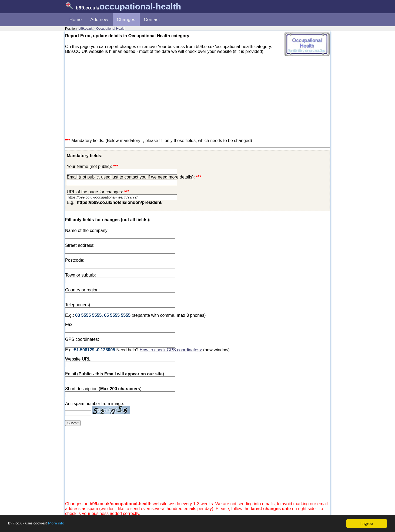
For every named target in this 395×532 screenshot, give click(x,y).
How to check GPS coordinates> (171, 350)
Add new (99, 20)
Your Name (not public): (89, 166)
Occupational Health (111, 29)
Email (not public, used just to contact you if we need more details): (134, 177)
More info (62, 524)
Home (76, 20)
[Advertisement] (197, 96)
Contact (152, 20)
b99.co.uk (85, 29)
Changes (126, 20)
